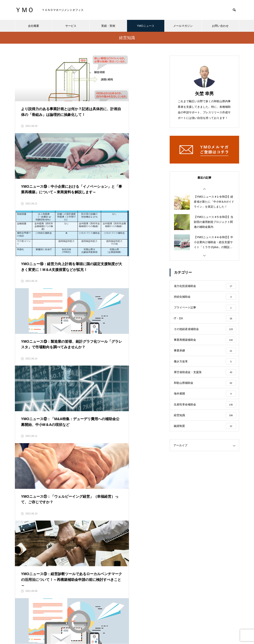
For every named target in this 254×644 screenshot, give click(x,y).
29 (157, 503)
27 (137, 503)
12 (137, 493)
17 (40, 503)
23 (98, 503)
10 (118, 493)
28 (147, 503)
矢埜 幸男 (204, 94)
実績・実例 (108, 26)
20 (69, 503)
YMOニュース (146, 26)
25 (118, 503)
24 (108, 503)
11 (127, 493)
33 (93, 513)
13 (147, 493)
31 (74, 513)
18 (50, 503)
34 (103, 513)
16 (30, 503)
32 (84, 513)
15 (20, 503)
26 (127, 503)
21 (79, 503)
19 (59, 503)
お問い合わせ (220, 26)
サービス (71, 26)
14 (157, 493)
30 (64, 513)
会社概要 (34, 26)
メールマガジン (183, 26)
